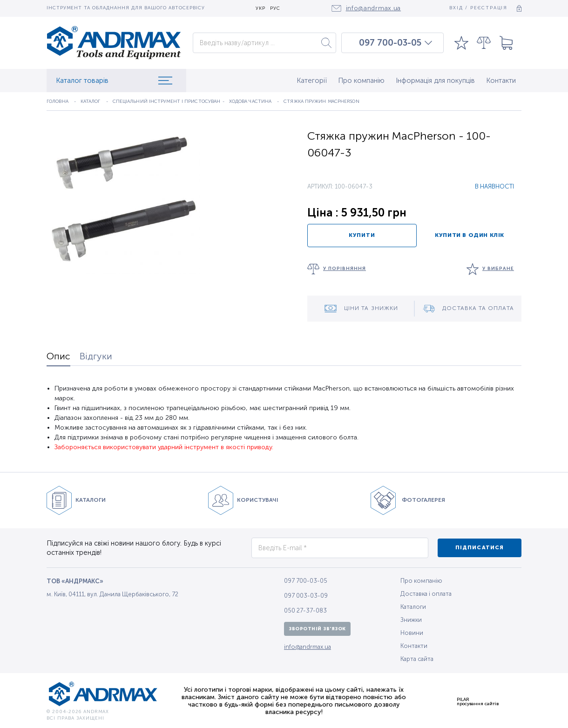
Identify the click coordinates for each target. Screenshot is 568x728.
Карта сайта (417, 659)
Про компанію (361, 81)
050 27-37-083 (305, 610)
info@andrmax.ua (308, 647)
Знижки (411, 620)
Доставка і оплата (426, 594)
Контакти (501, 81)
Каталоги (413, 607)
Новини (412, 633)
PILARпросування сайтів (478, 701)
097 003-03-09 (306, 596)
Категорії (312, 81)
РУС (275, 9)
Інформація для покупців (435, 81)
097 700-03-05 (390, 43)
